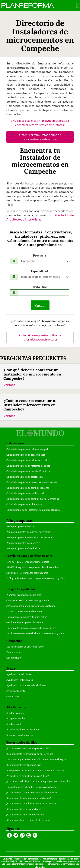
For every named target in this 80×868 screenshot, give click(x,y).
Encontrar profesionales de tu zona (24, 611)
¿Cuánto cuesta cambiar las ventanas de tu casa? (31, 803)
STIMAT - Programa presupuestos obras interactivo (32, 567)
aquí (77, 864)
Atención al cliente (16, 691)
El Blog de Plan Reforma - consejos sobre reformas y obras (36, 578)
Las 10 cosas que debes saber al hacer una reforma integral (36, 759)
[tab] (40, 377)
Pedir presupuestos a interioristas (24, 548)
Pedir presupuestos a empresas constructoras (30, 537)
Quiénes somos (14, 652)
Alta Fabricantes (15, 724)
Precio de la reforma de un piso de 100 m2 (28, 776)
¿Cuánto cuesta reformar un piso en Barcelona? (30, 754)
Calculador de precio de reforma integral (27, 449)
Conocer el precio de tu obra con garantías (28, 600)
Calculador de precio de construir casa (26, 455)
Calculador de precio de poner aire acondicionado (32, 482)
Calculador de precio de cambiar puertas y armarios (33, 499)
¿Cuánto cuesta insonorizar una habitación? (28, 798)
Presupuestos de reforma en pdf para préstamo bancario (35, 770)
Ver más (9, 385)
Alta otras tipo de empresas (20, 735)
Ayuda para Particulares (19, 674)
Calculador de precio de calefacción (25, 477)
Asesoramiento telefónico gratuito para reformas (31, 606)
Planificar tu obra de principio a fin (24, 595)
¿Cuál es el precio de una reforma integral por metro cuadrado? (38, 781)
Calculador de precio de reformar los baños (28, 466)
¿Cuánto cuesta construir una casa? (24, 765)
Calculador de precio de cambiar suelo (26, 493)
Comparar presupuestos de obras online (27, 617)
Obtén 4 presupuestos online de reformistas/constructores (40, 137)
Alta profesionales (16, 718)
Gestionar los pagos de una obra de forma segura (31, 628)
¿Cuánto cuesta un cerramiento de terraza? (28, 820)
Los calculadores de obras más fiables (25, 647)
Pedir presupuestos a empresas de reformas (29, 532)
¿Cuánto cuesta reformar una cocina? (25, 814)
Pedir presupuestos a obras (20, 526)
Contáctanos (13, 696)
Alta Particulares (15, 713)
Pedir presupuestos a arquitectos (23, 543)
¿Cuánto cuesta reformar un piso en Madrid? (29, 748)
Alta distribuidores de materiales (23, 729)
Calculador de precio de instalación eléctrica (29, 471)
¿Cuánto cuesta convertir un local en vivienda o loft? (33, 792)
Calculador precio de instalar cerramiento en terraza (33, 510)
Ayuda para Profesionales (20, 680)
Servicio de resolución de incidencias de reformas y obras (35, 633)
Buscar (40, 305)
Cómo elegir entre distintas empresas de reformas (32, 787)
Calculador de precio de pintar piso (24, 504)
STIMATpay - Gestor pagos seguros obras (27, 573)
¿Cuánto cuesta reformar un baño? (24, 809)
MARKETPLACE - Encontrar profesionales (28, 562)
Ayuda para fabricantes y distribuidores (27, 685)
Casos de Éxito (14, 658)
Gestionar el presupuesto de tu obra (25, 622)
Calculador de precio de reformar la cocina (28, 460)
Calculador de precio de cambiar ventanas (28, 488)
